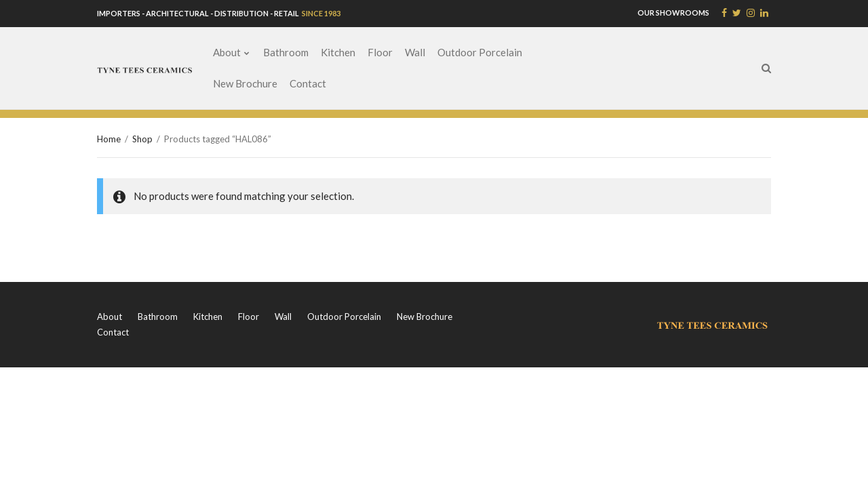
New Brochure (245, 83)
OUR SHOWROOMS (673, 13)
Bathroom (286, 52)
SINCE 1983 (320, 13)
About (227, 52)
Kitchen (338, 52)
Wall (415, 52)
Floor (380, 52)
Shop (142, 139)
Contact (308, 83)
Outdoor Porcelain (480, 52)
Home (109, 139)
